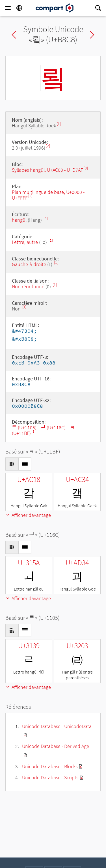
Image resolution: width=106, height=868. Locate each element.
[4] (46, 218)
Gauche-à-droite (29, 264)
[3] (86, 168)
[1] (59, 124)
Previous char (14, 35)
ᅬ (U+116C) (53, 427)
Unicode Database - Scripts (50, 777)
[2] (48, 146)
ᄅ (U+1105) (24, 427)
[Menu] (8, 8)
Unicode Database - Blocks (50, 766)
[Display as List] (25, 464)
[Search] (98, 8)
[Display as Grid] (12, 464)
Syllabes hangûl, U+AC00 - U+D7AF (47, 170)
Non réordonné (28, 286)
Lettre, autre (25, 242)
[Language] (19, 8)
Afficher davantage (28, 515)
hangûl (19, 220)
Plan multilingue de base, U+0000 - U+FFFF (48, 195)
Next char (92, 35)
